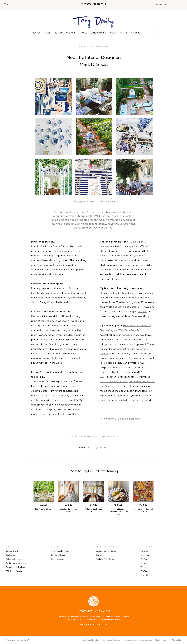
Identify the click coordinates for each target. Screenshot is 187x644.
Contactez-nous (13, 555)
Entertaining (99, 33)
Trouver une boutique (60, 551)
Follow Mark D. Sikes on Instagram (120, 419)
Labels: (73, 437)
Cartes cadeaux (57, 559)
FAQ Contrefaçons (14, 571)
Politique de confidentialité (89, 640)
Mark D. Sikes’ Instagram (102, 201)
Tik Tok (144, 559)
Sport (124, 33)
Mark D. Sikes (101, 437)
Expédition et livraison (15, 567)
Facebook (145, 555)
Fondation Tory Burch (105, 559)
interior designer (70, 212)
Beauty (58, 33)
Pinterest (144, 563)
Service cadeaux (58, 555)
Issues (37, 33)
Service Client (12, 551)
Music (113, 33)
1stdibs (143, 312)
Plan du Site (177, 640)
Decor (79, 437)
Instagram (145, 551)
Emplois (99, 555)
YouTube (144, 571)
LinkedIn (144, 575)
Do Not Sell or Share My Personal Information (138, 640)
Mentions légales (162, 640)
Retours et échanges (15, 559)
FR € (6, 4)
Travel (83, 33)
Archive (136, 33)
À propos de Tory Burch (106, 551)
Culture (71, 33)
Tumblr (143, 567)
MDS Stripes (103, 216)
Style (47, 33)
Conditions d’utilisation (111, 640)
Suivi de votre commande (16, 563)
